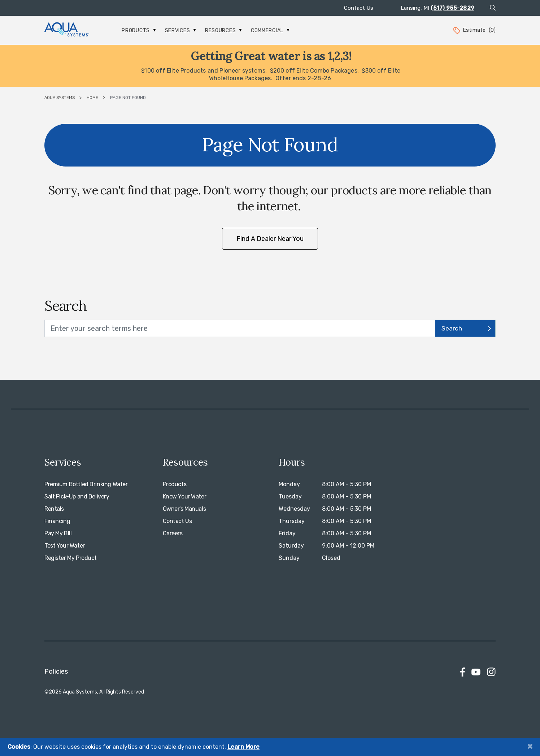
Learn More (243, 747)
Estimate (474, 30)
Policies (56, 671)
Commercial (270, 31)
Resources (223, 31)
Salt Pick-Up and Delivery (77, 496)
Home (92, 98)
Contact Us (359, 8)
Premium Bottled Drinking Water (86, 484)
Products (139, 31)
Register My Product (71, 558)
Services (180, 31)
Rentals (54, 509)
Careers (173, 533)
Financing (57, 521)
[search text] (240, 328)
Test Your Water (65, 546)
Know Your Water (185, 496)
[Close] (530, 746)
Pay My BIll (58, 533)
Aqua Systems (60, 98)
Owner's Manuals (184, 509)
